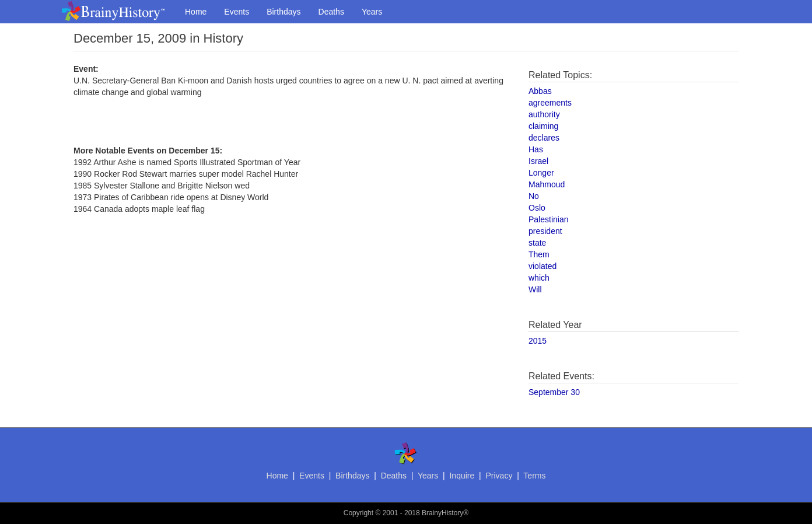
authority (544, 114)
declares (544, 138)
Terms (534, 476)
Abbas (540, 91)
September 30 (554, 392)
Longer (541, 173)
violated (542, 266)
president (545, 231)
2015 (538, 341)
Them (539, 254)
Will (535, 289)
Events (237, 12)
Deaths (331, 12)
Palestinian (549, 219)
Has (536, 149)
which (539, 278)
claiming (543, 126)
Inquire (462, 476)
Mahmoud (547, 184)
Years (372, 12)
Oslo (537, 208)
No (534, 196)
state (537, 243)
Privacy (499, 476)
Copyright (358, 513)
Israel (538, 161)
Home (196, 12)
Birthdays (283, 12)
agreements (550, 103)
